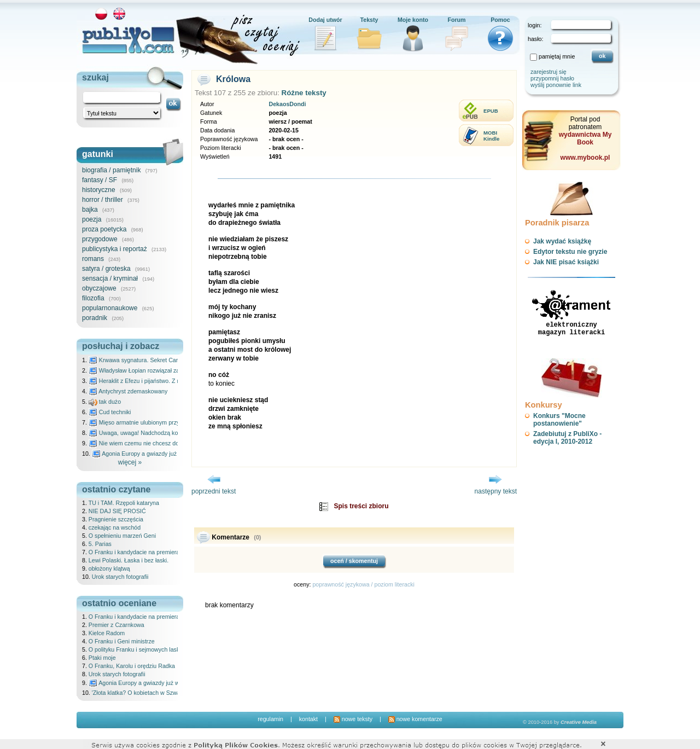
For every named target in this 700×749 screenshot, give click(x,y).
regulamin (270, 719)
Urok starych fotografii (120, 577)
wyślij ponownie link (556, 85)
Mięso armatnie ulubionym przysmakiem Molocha (157, 422)
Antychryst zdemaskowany (128, 391)
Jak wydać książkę (562, 241)
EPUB (491, 111)
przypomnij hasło (552, 78)
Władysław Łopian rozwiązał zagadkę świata (151, 370)
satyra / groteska (106, 269)
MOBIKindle (491, 136)
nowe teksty (353, 719)
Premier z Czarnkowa (116, 625)
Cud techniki (110, 412)
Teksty (369, 20)
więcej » (130, 462)
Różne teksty (304, 93)
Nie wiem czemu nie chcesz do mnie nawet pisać (157, 443)
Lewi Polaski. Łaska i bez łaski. (129, 560)
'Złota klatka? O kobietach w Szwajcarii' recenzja (154, 693)
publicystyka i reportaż (115, 249)
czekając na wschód (115, 527)
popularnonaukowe (110, 308)
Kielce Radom (107, 633)
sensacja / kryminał (110, 278)
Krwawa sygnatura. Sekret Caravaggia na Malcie (157, 360)
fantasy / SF (100, 180)
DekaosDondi (287, 104)
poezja (92, 219)
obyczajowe (99, 288)
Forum (456, 20)
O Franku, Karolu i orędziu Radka (132, 666)
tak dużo (105, 402)
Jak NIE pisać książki (566, 262)
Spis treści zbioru (361, 506)
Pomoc (500, 20)
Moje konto (413, 20)
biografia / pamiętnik (111, 170)
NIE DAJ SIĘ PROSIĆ (117, 511)
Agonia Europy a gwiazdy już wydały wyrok (153, 454)
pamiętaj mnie (557, 56)
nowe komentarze (415, 719)
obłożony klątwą (109, 568)
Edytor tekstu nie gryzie (570, 252)
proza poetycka (104, 229)
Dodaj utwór (325, 20)
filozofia (93, 298)
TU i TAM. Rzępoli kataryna (124, 503)
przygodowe (100, 239)
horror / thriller (103, 200)
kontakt (308, 719)
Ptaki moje (102, 658)
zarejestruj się (549, 72)
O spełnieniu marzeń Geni (122, 536)
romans (93, 259)
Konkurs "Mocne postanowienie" (559, 420)
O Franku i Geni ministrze (122, 641)
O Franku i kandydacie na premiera (134, 552)
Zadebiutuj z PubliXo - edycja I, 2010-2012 (567, 438)
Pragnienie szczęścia (116, 519)
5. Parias (100, 544)
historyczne (99, 190)
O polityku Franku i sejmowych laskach (139, 649)
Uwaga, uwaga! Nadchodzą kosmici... (142, 433)
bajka (90, 210)
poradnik (95, 318)
